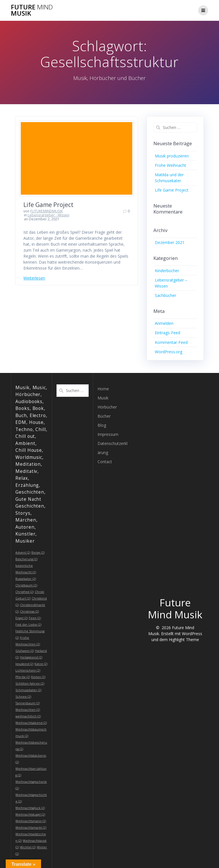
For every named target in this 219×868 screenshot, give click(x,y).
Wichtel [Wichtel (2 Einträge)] (28, 847)
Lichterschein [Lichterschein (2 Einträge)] (28, 670)
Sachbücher (166, 295)
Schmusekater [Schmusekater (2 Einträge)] (28, 690)
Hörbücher (107, 407)
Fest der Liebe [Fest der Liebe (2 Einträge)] (28, 625)
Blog (102, 425)
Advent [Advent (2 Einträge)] (23, 553)
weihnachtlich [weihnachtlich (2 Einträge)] (28, 716)
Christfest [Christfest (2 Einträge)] (25, 592)
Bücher (104, 416)
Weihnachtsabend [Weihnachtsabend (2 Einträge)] (31, 723)
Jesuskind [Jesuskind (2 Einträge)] (24, 664)
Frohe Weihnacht (171, 165)
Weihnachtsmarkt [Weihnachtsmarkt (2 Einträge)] (31, 828)
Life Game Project (48, 205)
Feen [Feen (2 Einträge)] (35, 618)
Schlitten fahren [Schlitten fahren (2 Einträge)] (30, 684)
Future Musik (32, 10)
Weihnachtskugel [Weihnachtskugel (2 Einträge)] (30, 814)
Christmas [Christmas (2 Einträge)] (29, 612)
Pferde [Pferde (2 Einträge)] (23, 677)
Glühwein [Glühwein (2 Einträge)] (25, 651)
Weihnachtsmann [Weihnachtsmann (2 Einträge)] (31, 821)
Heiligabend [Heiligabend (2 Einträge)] (31, 657)
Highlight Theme (184, 640)
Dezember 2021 (170, 242)
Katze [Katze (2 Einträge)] (41, 664)
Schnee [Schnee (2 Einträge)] (23, 697)
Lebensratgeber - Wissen (48, 215)
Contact (105, 462)
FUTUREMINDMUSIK (46, 211)
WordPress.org (169, 352)
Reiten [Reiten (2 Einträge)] (38, 677)
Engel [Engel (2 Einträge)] (22, 618)
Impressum (108, 434)
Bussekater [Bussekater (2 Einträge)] (26, 579)
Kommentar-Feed (171, 342)
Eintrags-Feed (168, 333)
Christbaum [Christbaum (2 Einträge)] (26, 585)
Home (103, 389)
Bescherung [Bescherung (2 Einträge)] (26, 559)
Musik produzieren (172, 156)
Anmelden (164, 323)
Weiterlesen (34, 278)
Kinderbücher (167, 271)
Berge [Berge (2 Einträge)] (38, 553)
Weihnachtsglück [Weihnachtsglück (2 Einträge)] (30, 808)
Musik (103, 398)
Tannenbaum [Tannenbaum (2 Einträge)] (28, 703)
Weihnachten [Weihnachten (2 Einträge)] (28, 710)
